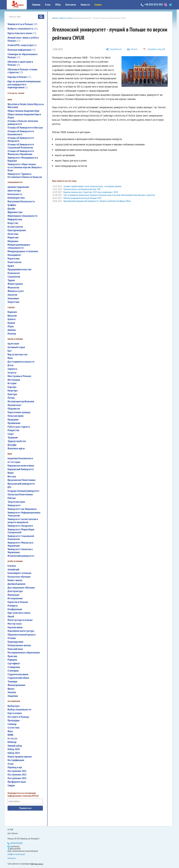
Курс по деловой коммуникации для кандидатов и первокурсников (24, 84)
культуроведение (17, 230)
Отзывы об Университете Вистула (25, 128)
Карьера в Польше (19, 77)
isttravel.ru (12, 858)
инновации (13, 595)
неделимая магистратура (21, 631)
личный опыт (15, 405)
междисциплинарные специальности (19, 246)
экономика (13, 298)
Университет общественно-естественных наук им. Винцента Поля (25, 167)
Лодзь (11, 326)
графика (12, 205)
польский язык (15, 649)
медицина (13, 241)
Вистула (12, 477)
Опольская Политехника (20, 494)
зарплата (12, 369)
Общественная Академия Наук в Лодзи (24, 116)
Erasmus (12, 566)
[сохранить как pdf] (154, 49)
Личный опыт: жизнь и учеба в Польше (23, 39)
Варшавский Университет (21, 469)
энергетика (13, 302)
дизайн (11, 209)
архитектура (14, 191)
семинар (12, 724)
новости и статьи (66, 18)
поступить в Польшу (18, 717)
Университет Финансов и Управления (20, 544)
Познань (12, 334)
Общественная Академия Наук (23, 111)
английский (13, 570)
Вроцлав (12, 316)
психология (14, 273)
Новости (85, 5)
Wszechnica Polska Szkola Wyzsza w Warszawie (26, 106)
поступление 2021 (17, 771)
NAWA (10, 735)
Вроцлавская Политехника (21, 480)
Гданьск (12, 319)
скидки (11, 785)
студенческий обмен (18, 678)
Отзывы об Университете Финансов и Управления (21, 153)
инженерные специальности (22, 216)
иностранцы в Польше (19, 376)
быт (10, 351)
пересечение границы (19, 412)
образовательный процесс (22, 635)
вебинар (12, 742)
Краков (11, 323)
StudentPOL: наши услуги (22, 45)
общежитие (14, 409)
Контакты (71, 5)
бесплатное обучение (19, 577)
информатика (15, 219)
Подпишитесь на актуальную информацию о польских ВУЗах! (23, 794)
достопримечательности (21, 362)
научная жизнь (15, 627)
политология (14, 262)
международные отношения (23, 251)
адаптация (13, 344)
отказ (11, 764)
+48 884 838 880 (152, 4)
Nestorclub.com (38, 864)
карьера (12, 387)
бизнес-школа (15, 580)
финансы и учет (16, 291)
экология (12, 295)
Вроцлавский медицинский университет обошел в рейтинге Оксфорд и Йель (97, 201)
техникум (12, 682)
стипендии (13, 671)
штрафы (12, 445)
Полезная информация (22, 50)
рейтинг (12, 498)
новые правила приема (20, 757)
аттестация (14, 462)
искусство (13, 223)
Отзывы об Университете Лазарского (21, 139)
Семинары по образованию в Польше (23, 56)
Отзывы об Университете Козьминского (21, 133)
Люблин (12, 330)
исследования (15, 598)
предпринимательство (20, 269)
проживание (14, 423)
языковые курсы (16, 448)
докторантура (15, 591)
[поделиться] (114, 49)
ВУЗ (9, 487)
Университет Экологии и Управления (20, 551)
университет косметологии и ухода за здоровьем (23, 521)
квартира (13, 391)
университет (14, 505)
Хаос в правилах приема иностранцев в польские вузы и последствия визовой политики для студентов (109, 195)
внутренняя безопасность (21, 201)
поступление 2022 (17, 775)
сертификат (14, 663)
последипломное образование (24, 653)
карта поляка (15, 713)
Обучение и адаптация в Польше (20, 63)
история (12, 383)
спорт (11, 434)
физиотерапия (15, 284)
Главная (36, 5)
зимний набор (15, 746)
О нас (48, 5)
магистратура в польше (20, 620)
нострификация (16, 760)
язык (10, 731)
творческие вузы (16, 502)
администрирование (18, 187)
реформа (12, 660)
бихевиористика (16, 198)
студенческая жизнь (18, 674)
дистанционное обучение (21, 588)
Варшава (12, 312)
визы (10, 358)
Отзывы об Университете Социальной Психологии (21, 146)
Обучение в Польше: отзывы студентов (22, 71)
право (11, 266)
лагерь (11, 398)
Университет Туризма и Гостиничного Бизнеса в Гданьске (25, 176)
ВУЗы (58, 5)
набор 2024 (14, 753)
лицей (11, 617)
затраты (12, 373)
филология (13, 288)
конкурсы (13, 606)
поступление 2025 (17, 778)
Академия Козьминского (20, 458)
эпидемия (13, 696)
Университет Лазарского (20, 526)
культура (12, 394)
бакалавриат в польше (19, 573)
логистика (13, 234)
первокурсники (15, 642)
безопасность (15, 194)
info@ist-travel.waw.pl (16, 854)
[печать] (132, 49)
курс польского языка (19, 613)
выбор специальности (19, 710)
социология (14, 277)
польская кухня (16, 416)
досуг (11, 365)
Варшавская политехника (21, 466)
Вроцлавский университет (21, 484)
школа (11, 689)
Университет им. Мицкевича (22, 509)
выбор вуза (14, 706)
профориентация (17, 782)
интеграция (14, 380)
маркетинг (13, 238)
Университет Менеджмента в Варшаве (23, 159)
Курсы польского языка (22, 33)
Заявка (98, 5)
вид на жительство (18, 354)
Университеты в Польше (22, 24)
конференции (15, 609)
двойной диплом (16, 584)
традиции (13, 438)
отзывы (12, 638)
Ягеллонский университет (21, 556)
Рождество (13, 430)
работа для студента (19, 427)
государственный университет (24, 491)
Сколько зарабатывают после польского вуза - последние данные (92, 186)
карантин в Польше (18, 602)
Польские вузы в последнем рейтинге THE (82, 189)
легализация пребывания (21, 401)
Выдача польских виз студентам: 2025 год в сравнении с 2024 (91, 192)
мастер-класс (15, 624)
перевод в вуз (15, 767)
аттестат (13, 739)
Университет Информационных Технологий (24, 514)
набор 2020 (14, 749)
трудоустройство (17, 441)
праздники (13, 420)
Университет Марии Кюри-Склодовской (21, 531)
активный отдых (16, 347)
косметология (15, 227)
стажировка (14, 667)
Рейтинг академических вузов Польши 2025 (83, 198)
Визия (11, 473)
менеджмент (14, 255)
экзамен (12, 692)
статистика (13, 728)
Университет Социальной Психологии (21, 538)
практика (12, 656)
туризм (11, 280)
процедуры (14, 720)
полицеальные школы (19, 645)
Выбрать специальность (23, 29)
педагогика (14, 259)
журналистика (15, 212)
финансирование (16, 685)
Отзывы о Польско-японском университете (23, 123)
